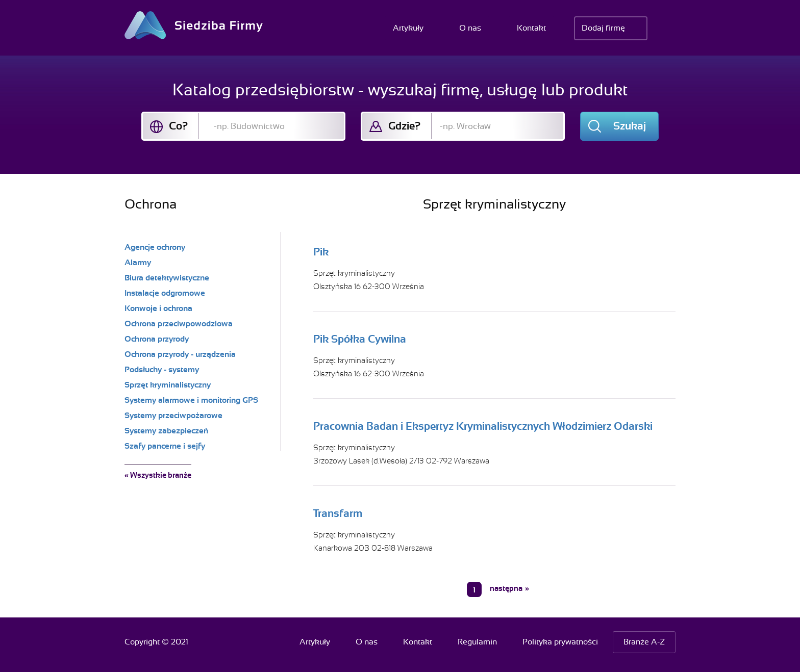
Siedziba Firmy (194, 25)
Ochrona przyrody (157, 339)
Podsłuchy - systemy (162, 370)
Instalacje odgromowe (165, 293)
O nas (470, 28)
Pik (321, 252)
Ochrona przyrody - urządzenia (180, 354)
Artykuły (408, 28)
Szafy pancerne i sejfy (165, 446)
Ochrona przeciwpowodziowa (179, 324)
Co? (178, 126)
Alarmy (138, 263)
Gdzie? (404, 126)
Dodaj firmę (603, 28)
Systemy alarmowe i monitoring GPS (191, 400)
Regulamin (477, 642)
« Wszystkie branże (158, 475)
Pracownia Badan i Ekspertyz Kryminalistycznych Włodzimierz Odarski (483, 426)
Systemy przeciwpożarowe (173, 416)
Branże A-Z (644, 642)
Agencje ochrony (155, 247)
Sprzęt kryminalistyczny (354, 273)
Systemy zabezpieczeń (166, 431)
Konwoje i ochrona (158, 308)
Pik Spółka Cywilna (360, 339)
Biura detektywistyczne (167, 278)
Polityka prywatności (560, 642)
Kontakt (531, 28)
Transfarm (338, 513)
